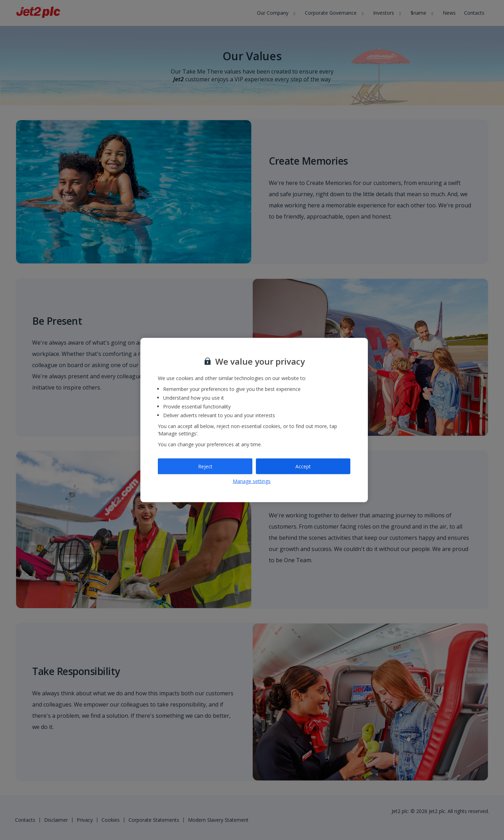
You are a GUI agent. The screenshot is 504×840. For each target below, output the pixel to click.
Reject (205, 466)
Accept (303, 466)
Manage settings (252, 481)
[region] (254, 420)
